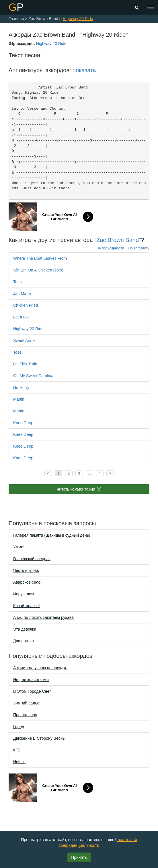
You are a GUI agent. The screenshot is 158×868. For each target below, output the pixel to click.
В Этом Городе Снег (32, 691)
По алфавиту (139, 248)
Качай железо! (27, 606)
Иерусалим (24, 594)
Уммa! (19, 547)
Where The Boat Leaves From (40, 258)
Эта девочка (25, 629)
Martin (19, 399)
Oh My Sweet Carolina (33, 376)
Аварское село (27, 582)
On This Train (25, 364)
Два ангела (24, 641)
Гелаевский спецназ (32, 559)
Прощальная (25, 715)
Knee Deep (23, 423)
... (89, 473)
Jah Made (22, 294)
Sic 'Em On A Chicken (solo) (38, 270)
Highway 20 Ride (51, 44)
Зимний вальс (26, 703)
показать (84, 70)
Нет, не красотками (31, 680)
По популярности (110, 248)
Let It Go (21, 317)
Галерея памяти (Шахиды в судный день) (52, 535)
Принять (79, 857)
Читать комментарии (79, 489)
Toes (17, 282)
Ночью (19, 762)
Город (19, 727)
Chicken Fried (26, 305)
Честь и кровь (26, 570)
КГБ (17, 750)
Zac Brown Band (118, 240)
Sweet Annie (24, 340)
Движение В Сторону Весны (39, 738)
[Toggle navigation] (151, 7)
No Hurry (21, 387)
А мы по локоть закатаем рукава (43, 617)
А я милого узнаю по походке (40, 668)
